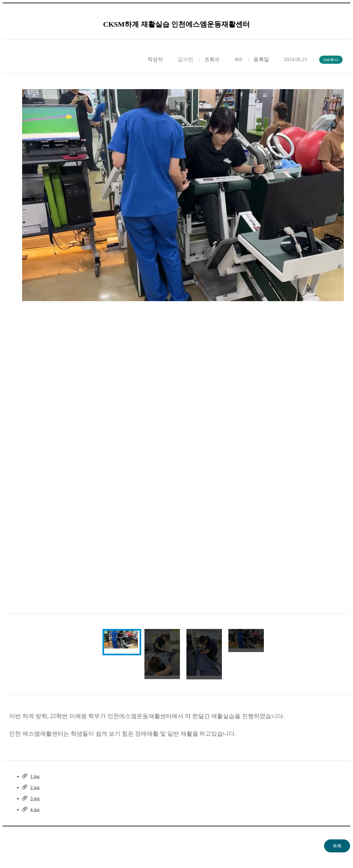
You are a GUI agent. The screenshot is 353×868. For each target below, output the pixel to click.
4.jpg (35, 810)
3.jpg (35, 799)
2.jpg (35, 788)
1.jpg (35, 776)
